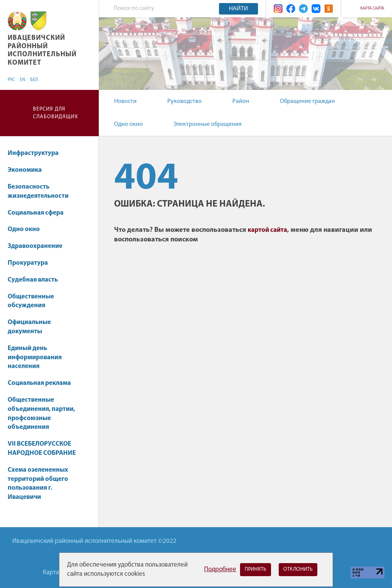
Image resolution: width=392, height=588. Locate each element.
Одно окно (128, 124)
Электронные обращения (207, 124)
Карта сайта (372, 9)
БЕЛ (34, 80)
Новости (125, 101)
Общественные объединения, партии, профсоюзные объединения (41, 414)
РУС (11, 80)
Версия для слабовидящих (56, 113)
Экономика (28, 170)
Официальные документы (29, 327)
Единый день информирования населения (35, 358)
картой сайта (267, 230)
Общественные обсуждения (31, 301)
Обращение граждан (307, 101)
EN (23, 80)
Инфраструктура (37, 153)
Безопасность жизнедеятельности (38, 191)
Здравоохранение (39, 246)
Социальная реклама (39, 383)
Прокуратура (28, 263)
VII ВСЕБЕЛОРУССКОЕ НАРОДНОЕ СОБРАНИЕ (42, 449)
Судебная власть (33, 280)
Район (241, 101)
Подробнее (220, 569)
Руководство (185, 101)
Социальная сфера (39, 213)
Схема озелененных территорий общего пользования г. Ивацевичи (38, 484)
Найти (238, 9)
